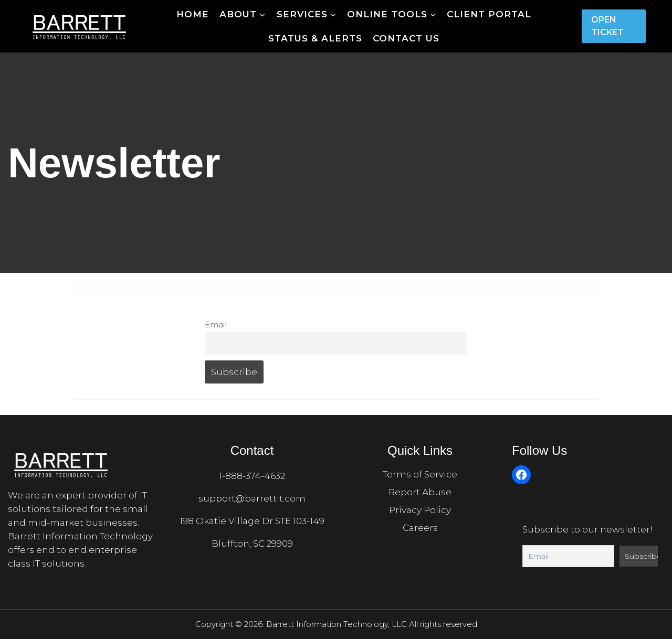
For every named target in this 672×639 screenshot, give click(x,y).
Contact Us (406, 38)
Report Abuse (420, 492)
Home (193, 14)
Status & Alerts (315, 38)
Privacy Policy (420, 510)
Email (216, 324)
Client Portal (489, 14)
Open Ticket (607, 26)
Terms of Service (420, 474)
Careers (420, 528)
